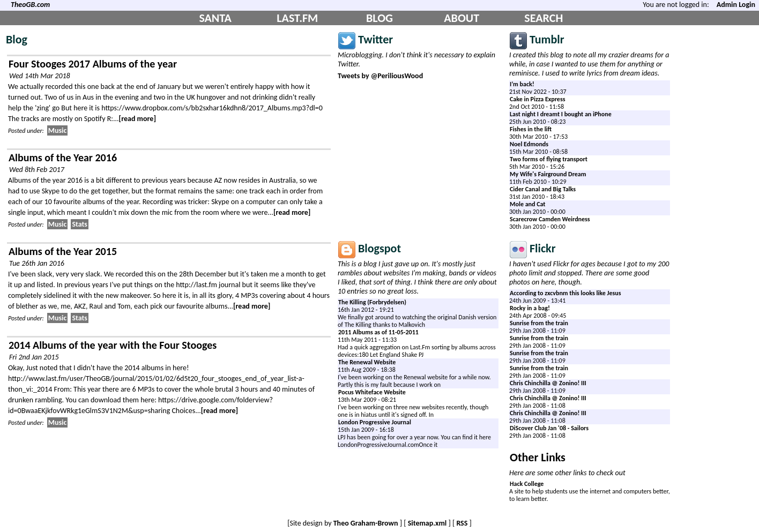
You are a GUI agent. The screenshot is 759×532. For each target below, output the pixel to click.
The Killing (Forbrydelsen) (372, 302)
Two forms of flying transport (549, 159)
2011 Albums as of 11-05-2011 (378, 332)
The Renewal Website (367, 362)
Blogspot (379, 248)
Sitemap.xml (427, 523)
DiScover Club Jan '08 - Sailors (549, 428)
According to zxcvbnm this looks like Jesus (565, 293)
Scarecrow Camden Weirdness (550, 219)
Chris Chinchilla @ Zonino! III (548, 383)
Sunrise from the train (539, 323)
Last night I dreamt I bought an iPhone (561, 114)
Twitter (375, 39)
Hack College (527, 484)
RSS (462, 523)
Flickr (543, 248)
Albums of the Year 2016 (63, 158)
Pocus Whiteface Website (372, 392)
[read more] (137, 119)
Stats (80, 224)
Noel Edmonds (529, 144)
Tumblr (547, 39)
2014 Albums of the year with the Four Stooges (113, 345)
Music (58, 130)
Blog (17, 39)
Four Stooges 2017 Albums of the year (93, 64)
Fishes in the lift (531, 129)
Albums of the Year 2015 (63, 251)
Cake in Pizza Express (537, 99)
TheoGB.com (30, 5)
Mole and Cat (527, 204)
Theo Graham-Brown (366, 523)
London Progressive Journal (375, 422)
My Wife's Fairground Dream (548, 174)
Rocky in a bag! (530, 308)
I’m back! (522, 84)
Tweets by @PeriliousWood (380, 76)
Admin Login (736, 5)
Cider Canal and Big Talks (543, 189)
